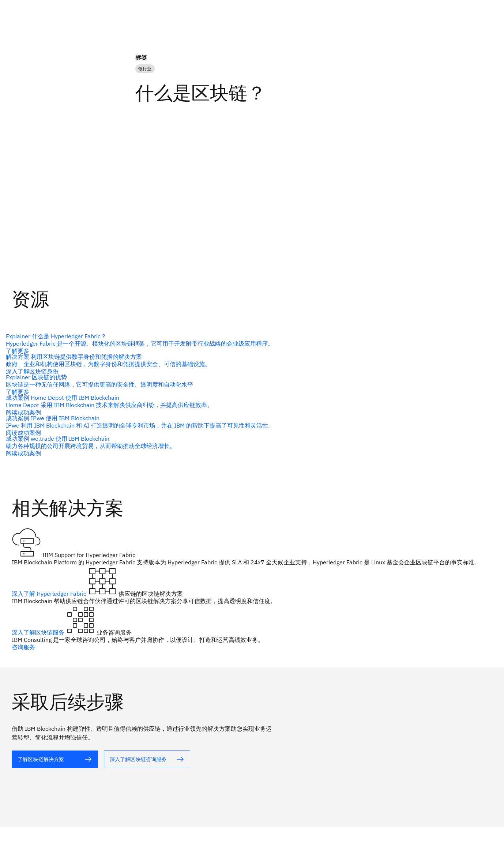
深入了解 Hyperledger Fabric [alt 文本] (50, 594)
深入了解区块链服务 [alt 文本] (39, 632)
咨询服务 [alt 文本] (23, 647)
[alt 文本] (249, 343)
